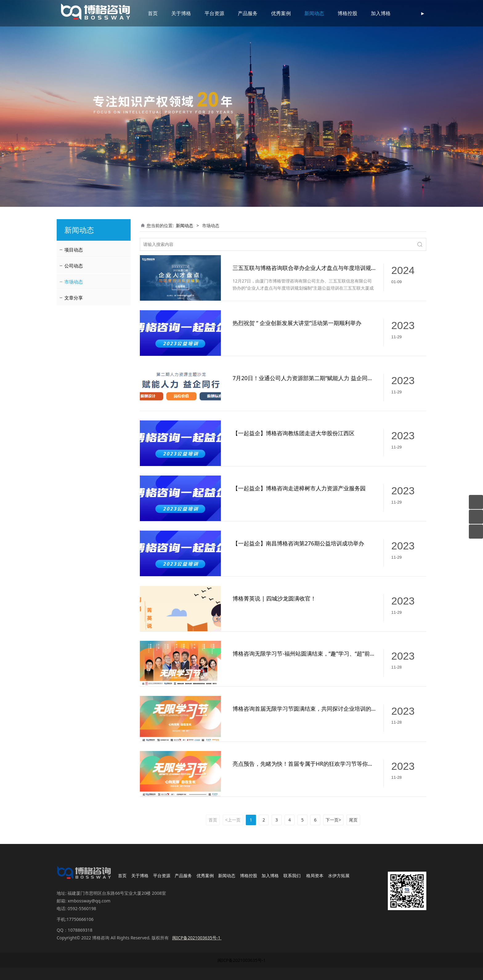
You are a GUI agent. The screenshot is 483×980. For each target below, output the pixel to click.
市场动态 (74, 282)
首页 (145, 13)
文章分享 (74, 298)
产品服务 (240, 13)
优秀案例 (274, 13)
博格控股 (340, 13)
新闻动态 (307, 13)
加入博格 (373, 13)
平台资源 (207, 13)
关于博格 (174, 13)
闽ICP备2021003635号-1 (242, 960)
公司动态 (74, 266)
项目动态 (74, 250)
